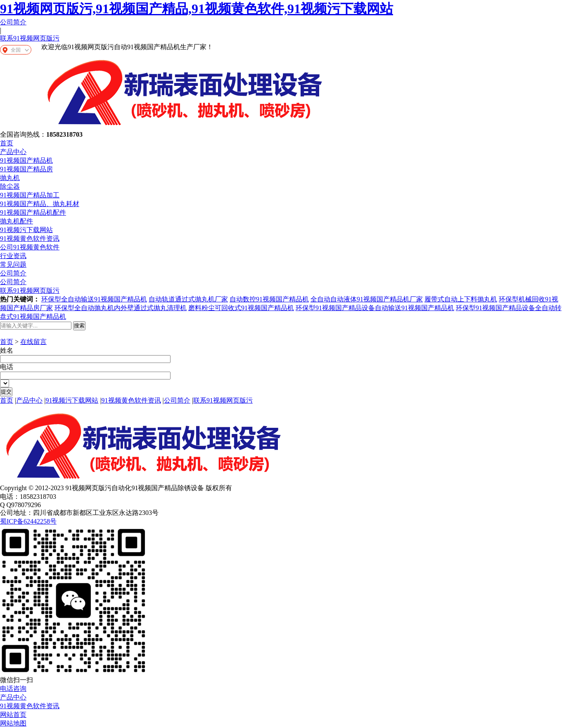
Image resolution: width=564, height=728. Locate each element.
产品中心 (13, 152)
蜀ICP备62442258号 (28, 521)
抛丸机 (10, 178)
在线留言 (33, 342)
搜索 (79, 326)
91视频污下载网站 (26, 230)
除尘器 (10, 186)
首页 (7, 143)
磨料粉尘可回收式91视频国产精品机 (241, 308)
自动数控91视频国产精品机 (269, 299)
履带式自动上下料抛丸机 (461, 299)
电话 (7, 367)
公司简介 (13, 22)
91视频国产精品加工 (30, 195)
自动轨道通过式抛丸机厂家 (188, 299)
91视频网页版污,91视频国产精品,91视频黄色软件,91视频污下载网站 (197, 9)
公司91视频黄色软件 (30, 247)
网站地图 (13, 723)
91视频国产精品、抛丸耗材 (40, 204)
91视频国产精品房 (26, 169)
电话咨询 (13, 689)
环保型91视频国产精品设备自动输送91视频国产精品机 (375, 308)
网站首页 (13, 715)
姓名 (7, 350)
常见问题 (13, 264)
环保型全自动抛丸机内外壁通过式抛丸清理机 (121, 308)
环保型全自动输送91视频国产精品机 (94, 299)
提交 (6, 392)
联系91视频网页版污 (30, 38)
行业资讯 (13, 256)
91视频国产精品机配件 (33, 212)
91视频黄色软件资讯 (30, 238)
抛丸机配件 (17, 221)
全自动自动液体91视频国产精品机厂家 (367, 299)
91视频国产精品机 (26, 160)
